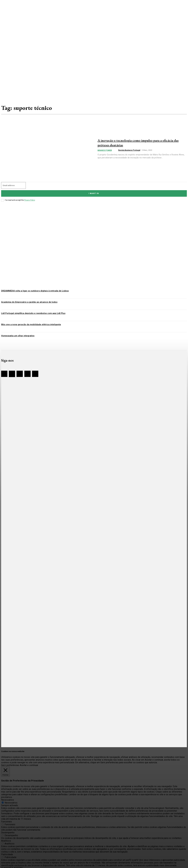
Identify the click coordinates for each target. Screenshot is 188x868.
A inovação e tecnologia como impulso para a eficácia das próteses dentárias (137, 142)
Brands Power (105, 150)
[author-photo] (116, 150)
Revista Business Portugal (129, 150)
